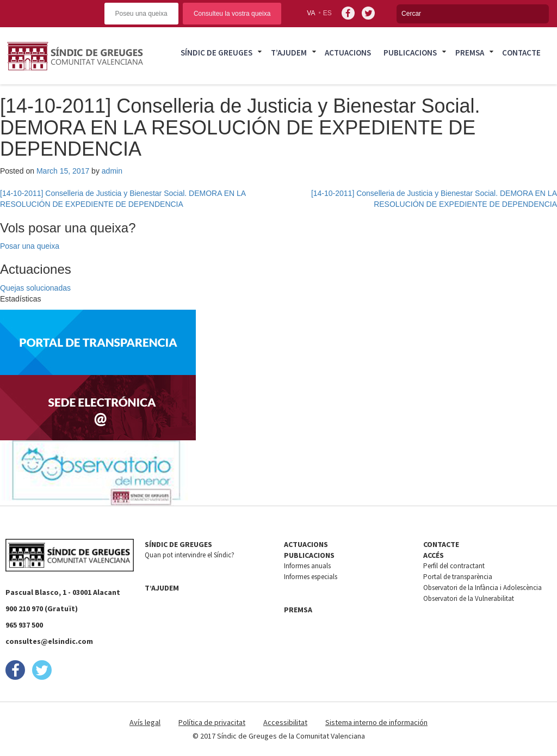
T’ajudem (289, 53)
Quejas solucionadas (35, 288)
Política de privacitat (212, 722)
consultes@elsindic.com (49, 641)
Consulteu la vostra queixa (232, 14)
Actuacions (348, 53)
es (327, 13)
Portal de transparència (458, 577)
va (311, 13)
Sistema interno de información (376, 722)
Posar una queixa (30, 246)
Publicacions (410, 53)
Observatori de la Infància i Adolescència (482, 588)
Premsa (470, 53)
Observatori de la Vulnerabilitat (469, 598)
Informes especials (311, 577)
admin (112, 171)
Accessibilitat (285, 722)
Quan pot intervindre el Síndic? (190, 555)
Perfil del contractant (454, 566)
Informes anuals (307, 566)
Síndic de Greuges (216, 53)
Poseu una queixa (141, 14)
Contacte (521, 53)
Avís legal (145, 722)
